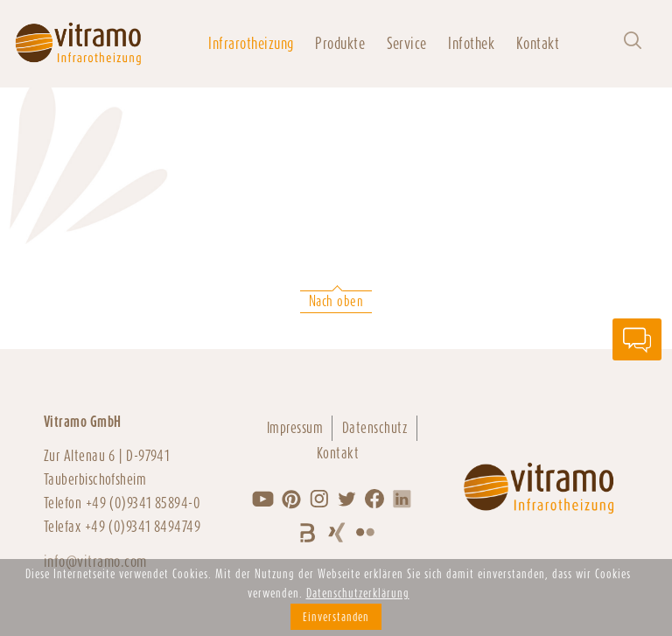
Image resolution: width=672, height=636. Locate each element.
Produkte (340, 43)
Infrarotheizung (251, 43)
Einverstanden (336, 617)
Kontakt (538, 43)
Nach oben (336, 301)
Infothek (471, 43)
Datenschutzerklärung (358, 593)
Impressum (295, 428)
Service (407, 43)
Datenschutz (375, 428)
